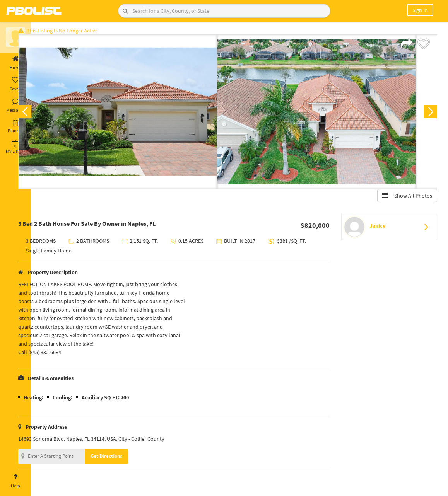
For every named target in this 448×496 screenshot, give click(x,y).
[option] (136, 114)
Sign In (420, 10)
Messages (15, 106)
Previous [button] (43, 114)
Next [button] (428, 114)
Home (15, 63)
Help (15, 481)
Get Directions (125, 459)
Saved (15, 84)
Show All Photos (404, 198)
